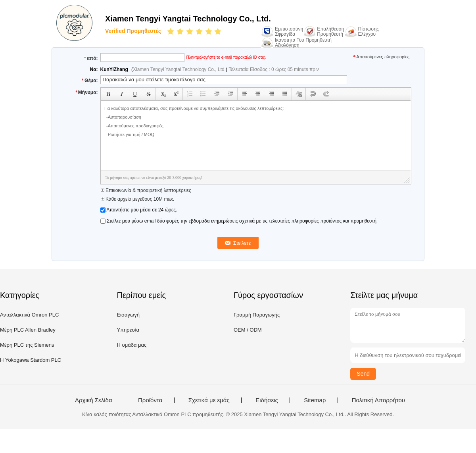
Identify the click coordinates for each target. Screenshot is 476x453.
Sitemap (315, 400)
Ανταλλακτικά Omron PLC (29, 315)
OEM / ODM (248, 330)
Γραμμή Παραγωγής (257, 315)
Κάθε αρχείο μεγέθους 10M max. (137, 199)
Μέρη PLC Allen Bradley (28, 330)
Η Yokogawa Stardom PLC (31, 360)
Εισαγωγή (128, 315)
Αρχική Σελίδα (94, 400)
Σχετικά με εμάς (209, 400)
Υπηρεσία (128, 330)
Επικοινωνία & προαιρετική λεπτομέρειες (146, 190)
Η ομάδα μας (131, 345)
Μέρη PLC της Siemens (27, 345)
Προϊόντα (150, 400)
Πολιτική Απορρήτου (378, 400)
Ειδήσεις (267, 400)
